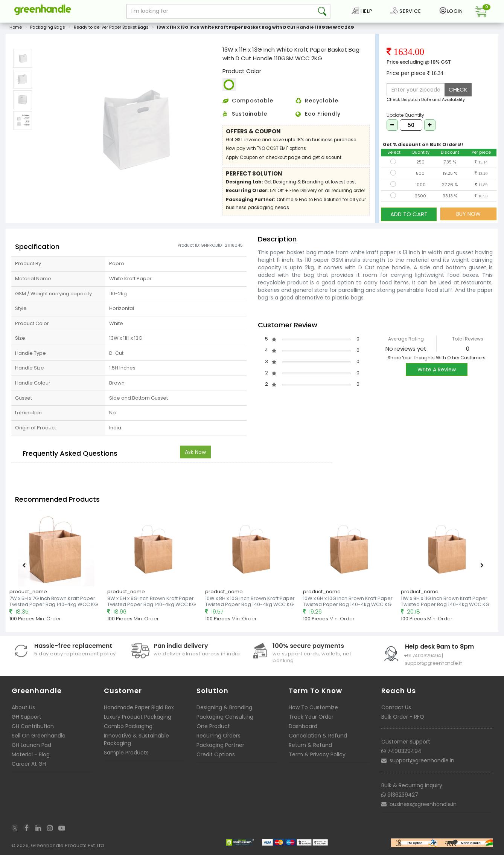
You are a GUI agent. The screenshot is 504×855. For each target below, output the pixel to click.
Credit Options (216, 754)
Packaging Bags (48, 28)
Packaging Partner (220, 745)
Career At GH (29, 764)
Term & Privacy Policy (317, 754)
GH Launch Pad (31, 745)
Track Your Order (311, 717)
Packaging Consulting (225, 717)
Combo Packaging (128, 726)
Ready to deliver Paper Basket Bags (111, 28)
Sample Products (126, 753)
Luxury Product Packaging (138, 717)
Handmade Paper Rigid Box (139, 707)
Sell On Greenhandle (39, 736)
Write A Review (437, 370)
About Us (23, 707)
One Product (213, 726)
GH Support (27, 717)
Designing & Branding (224, 707)
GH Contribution (33, 726)
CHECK (458, 90)
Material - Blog (31, 754)
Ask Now (195, 452)
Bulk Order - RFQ (403, 717)
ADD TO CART (409, 214)
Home (16, 28)
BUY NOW (468, 214)
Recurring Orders (219, 736)
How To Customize (313, 707)
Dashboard (303, 726)
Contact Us (396, 707)
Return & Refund (310, 745)
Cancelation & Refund (318, 736)
